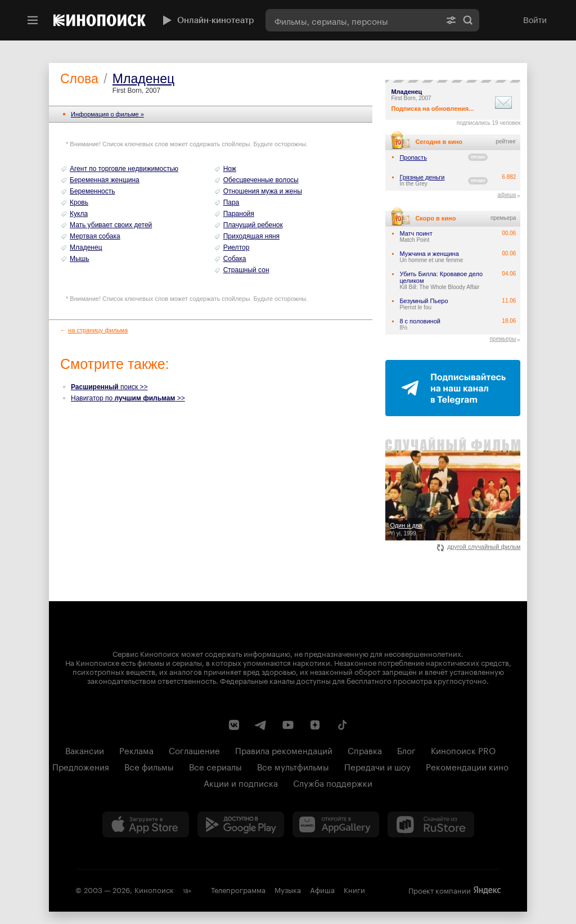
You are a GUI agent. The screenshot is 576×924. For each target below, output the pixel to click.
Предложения (81, 766)
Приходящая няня (251, 236)
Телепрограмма (238, 889)
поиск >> (109, 387)
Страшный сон (246, 270)
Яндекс (487, 890)
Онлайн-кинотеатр (207, 20)
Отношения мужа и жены (263, 191)
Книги (354, 889)
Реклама (136, 750)
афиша (507, 195)
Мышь (80, 259)
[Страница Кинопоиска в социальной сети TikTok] (342, 725)
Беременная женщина (105, 180)
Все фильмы (149, 766)
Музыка (288, 889)
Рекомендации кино (467, 766)
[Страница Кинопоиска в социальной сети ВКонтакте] (234, 725)
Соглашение (194, 750)
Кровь (79, 202)
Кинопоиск (154, 889)
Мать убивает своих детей (111, 225)
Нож (230, 169)
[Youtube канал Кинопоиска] (288, 725)
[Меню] (33, 20)
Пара (231, 202)
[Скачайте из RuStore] (431, 824)
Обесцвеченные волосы (261, 180)
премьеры (503, 339)
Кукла (79, 214)
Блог (406, 750)
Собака (235, 259)
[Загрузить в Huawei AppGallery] (336, 824)
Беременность (93, 191)
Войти (535, 20)
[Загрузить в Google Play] (241, 824)
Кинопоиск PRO (463, 750)
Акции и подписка (241, 782)
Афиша (322, 889)
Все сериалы (215, 766)
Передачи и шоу (377, 766)
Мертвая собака (95, 236)
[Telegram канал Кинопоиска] (261, 725)
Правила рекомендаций (284, 750)
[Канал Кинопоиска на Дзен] (315, 725)
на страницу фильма (98, 330)
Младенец (143, 79)
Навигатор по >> (128, 398)
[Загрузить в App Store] (146, 824)
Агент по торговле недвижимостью (124, 169)
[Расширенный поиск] (451, 20)
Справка (365, 750)
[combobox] (353, 20)
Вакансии (85, 750)
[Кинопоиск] (100, 20)
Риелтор (237, 247)
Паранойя (239, 214)
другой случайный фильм (479, 547)
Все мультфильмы (293, 766)
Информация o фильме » (107, 114)
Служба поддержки (333, 782)
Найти (468, 20)
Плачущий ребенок (253, 225)
